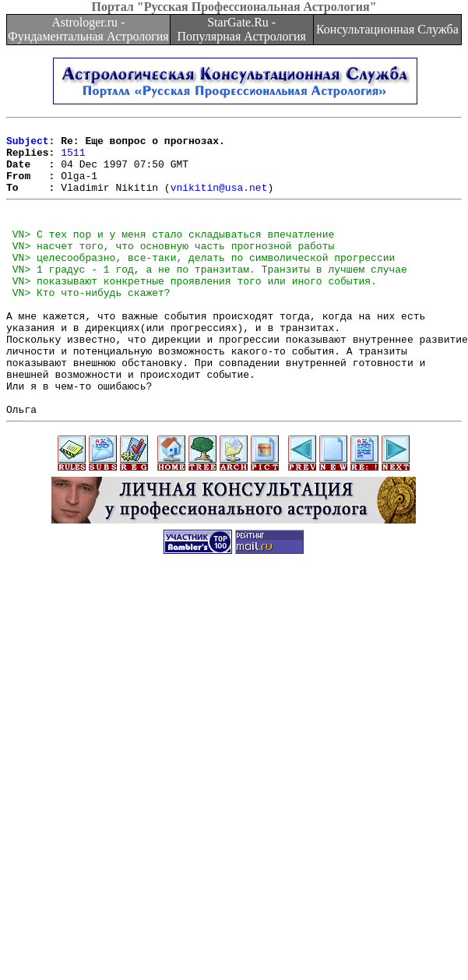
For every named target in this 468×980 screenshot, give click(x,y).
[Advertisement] (179, 800)
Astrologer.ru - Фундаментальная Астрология (88, 29)
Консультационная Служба (387, 29)
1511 (73, 159)
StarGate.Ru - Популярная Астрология (241, 29)
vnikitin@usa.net (219, 201)
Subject (28, 145)
